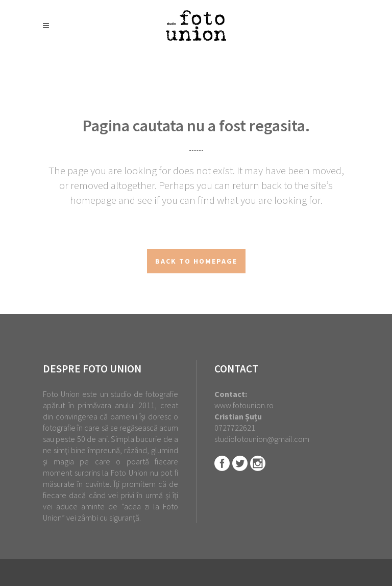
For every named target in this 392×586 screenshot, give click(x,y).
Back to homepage (196, 261)
